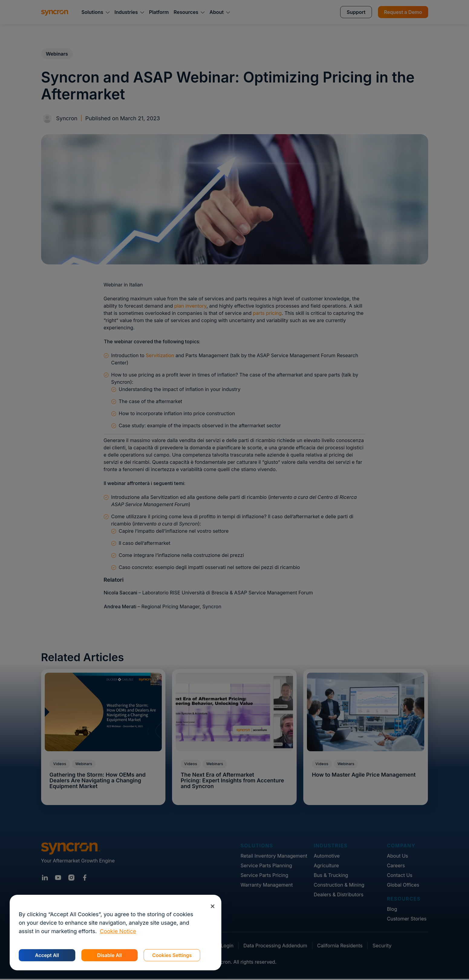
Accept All (47, 955)
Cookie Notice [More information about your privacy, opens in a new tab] (118, 931)
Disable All (109, 955)
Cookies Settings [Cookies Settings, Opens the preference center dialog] (172, 955)
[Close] (212, 906)
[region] (116, 933)
